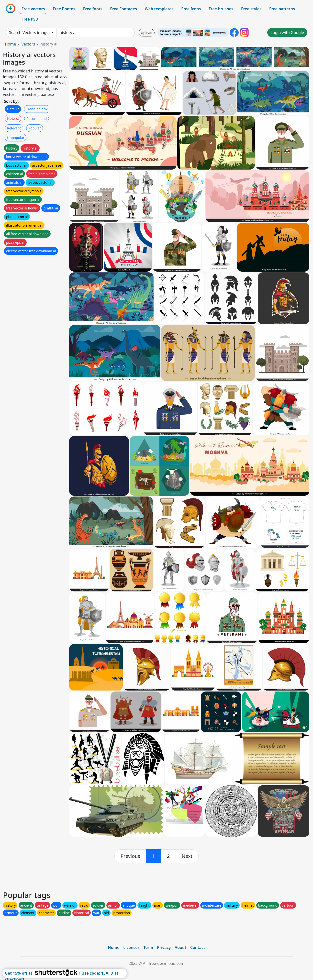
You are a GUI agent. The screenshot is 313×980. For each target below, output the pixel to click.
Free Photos (64, 9)
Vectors (28, 44)
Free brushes (221, 9)
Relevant (14, 128)
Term (148, 947)
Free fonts (93, 9)
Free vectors (33, 9)
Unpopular (16, 138)
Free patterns (282, 9)
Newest (13, 119)
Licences (131, 947)
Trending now (37, 109)
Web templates (159, 9)
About (180, 947)
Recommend (37, 119)
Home (11, 44)
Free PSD (30, 19)
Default (13, 109)
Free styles (251, 9)
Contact (198, 947)
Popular (35, 128)
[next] (187, 856)
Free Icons (191, 9)
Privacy (164, 947)
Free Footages (123, 9)
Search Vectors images (30, 33)
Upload (147, 33)
